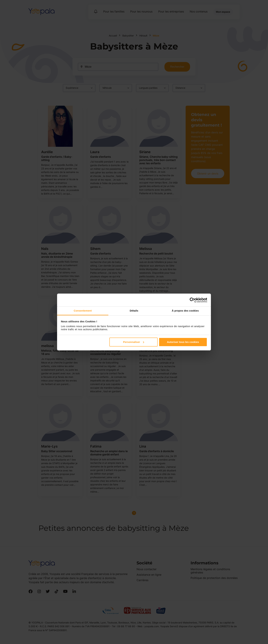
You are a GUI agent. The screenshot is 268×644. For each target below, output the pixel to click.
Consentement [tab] (83, 311)
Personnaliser (134, 342)
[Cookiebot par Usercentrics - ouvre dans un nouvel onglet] (192, 300)
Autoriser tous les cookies (183, 342)
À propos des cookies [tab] (185, 311)
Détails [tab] (134, 311)
